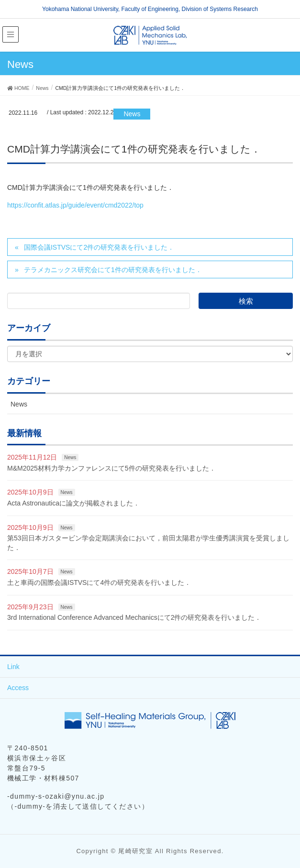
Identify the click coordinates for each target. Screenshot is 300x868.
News (132, 114)
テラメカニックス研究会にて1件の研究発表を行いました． (113, 270)
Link (13, 667)
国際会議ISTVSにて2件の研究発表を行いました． (99, 247)
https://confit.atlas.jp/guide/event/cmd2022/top (75, 205)
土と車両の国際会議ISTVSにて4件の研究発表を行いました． (99, 582)
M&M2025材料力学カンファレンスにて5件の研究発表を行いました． (111, 468)
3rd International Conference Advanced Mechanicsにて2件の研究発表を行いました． (134, 617)
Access (18, 688)
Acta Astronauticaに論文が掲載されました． (73, 503)
